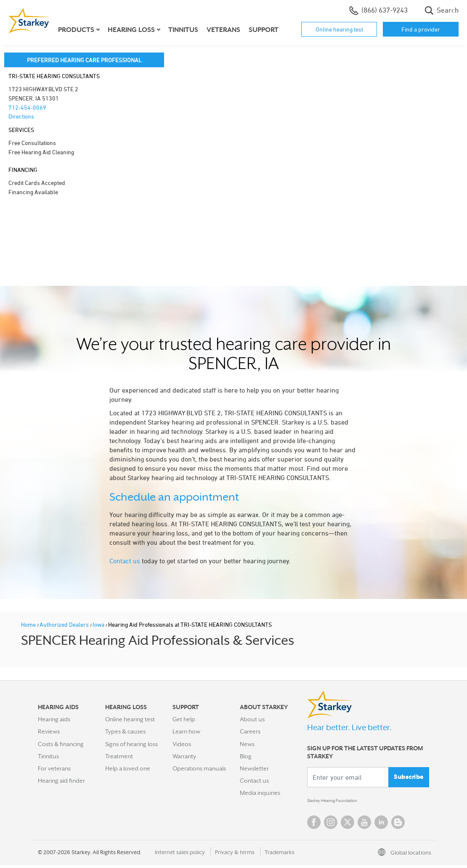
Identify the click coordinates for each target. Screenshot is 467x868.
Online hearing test (339, 29)
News (247, 744)
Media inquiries (260, 793)
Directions (21, 116)
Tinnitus (183, 30)
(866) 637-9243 (378, 11)
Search (442, 11)
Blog (246, 756)
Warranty (184, 756)
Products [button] (76, 30)
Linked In (381, 825)
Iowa (99, 624)
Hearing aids (54, 719)
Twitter (348, 825)
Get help (184, 719)
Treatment (119, 756)
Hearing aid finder (61, 781)
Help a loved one (128, 768)
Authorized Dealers (65, 624)
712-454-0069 (27, 107)
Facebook (314, 825)
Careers (250, 731)
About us (252, 719)
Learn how (186, 731)
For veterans (54, 768)
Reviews (49, 731)
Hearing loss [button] (131, 30)
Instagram (331, 825)
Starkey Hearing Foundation (344, 802)
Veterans (223, 30)
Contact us (125, 561)
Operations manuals (199, 768)
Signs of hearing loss (131, 744)
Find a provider (421, 29)
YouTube (364, 825)
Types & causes (125, 731)
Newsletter (254, 768)
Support (264, 30)
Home (29, 624)
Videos (182, 744)
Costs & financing (61, 744)
